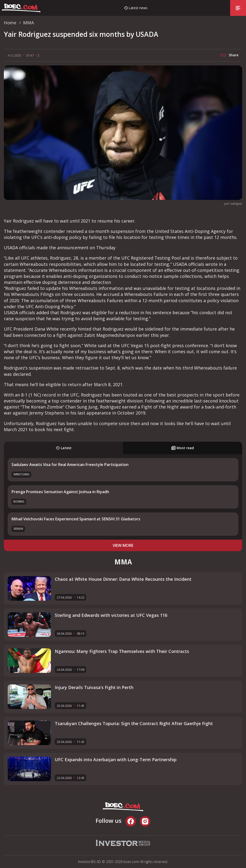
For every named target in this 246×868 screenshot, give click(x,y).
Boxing (19, 501)
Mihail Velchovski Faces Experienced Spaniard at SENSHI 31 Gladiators (76, 519)
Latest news (138, 8)
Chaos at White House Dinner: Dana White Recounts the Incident (123, 579)
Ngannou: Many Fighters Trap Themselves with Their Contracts (122, 651)
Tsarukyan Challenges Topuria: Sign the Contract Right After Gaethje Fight (134, 723)
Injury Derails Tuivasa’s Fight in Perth (94, 687)
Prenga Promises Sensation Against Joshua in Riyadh (60, 492)
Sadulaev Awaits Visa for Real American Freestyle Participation (70, 465)
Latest (64, 448)
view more (123, 545)
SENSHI (18, 529)
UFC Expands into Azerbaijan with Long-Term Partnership (116, 759)
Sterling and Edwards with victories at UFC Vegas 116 (111, 615)
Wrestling (21, 474)
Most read (183, 448)
